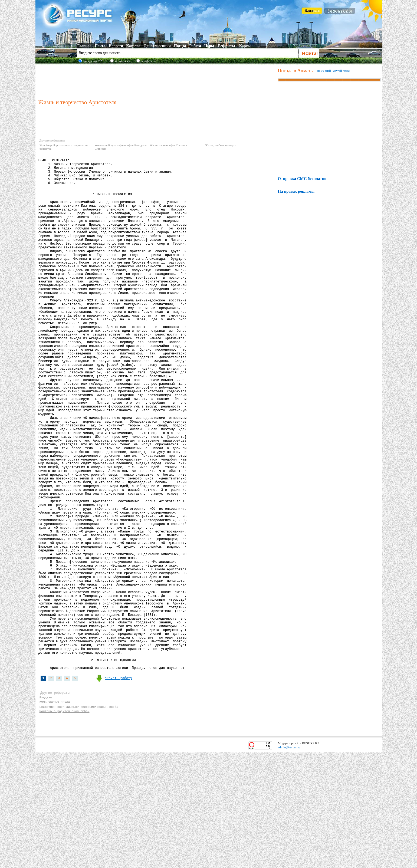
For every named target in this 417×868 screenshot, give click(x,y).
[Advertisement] (157, 81)
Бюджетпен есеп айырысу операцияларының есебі (79, 821)
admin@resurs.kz (289, 863)
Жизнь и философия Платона (168, 145)
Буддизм (46, 810)
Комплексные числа (55, 815)
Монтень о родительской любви (65, 826)
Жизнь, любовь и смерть (221, 145)
